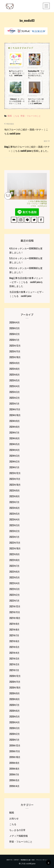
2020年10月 (15, 687)
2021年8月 (14, 630)
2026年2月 (15, 334)
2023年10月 (15, 485)
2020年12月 (15, 676)
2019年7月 (14, 774)
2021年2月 (14, 664)
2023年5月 (15, 514)
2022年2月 (15, 595)
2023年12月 (15, 473)
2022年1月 (14, 601)
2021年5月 (14, 647)
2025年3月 (15, 392)
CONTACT (16, 860)
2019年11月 (15, 751)
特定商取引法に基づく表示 (28, 860)
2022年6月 (15, 572)
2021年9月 (14, 624)
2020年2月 (15, 734)
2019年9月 (14, 763)
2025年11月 (15, 351)
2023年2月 (15, 531)
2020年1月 (14, 740)
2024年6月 (15, 438)
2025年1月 (14, 404)
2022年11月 (15, 543)
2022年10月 (15, 548)
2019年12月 (15, 745)
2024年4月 (15, 450)
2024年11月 (15, 409)
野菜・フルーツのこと (31, 116)
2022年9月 (15, 554)
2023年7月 (14, 502)
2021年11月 (15, 612)
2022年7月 (14, 566)
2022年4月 (15, 583)
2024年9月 (15, 421)
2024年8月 (15, 427)
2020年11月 (15, 682)
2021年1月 (14, 670)
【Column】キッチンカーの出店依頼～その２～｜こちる (17, 101)
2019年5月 (14, 780)
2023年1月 (14, 537)
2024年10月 (15, 415)
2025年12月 (15, 346)
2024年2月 (15, 461)
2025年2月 (15, 398)
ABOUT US (9, 860)
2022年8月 (15, 560)
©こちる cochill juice (27, 863)
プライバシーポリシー (42, 860)
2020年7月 (14, 705)
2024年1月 (14, 467)
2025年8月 (15, 369)
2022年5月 (15, 577)
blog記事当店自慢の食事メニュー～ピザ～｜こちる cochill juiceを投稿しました (26, 282)
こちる (16, 116)
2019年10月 (15, 757)
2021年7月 (14, 635)
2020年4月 (15, 722)
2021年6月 (14, 641)
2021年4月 (14, 653)
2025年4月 (15, 386)
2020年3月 (15, 728)
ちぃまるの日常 (17, 830)
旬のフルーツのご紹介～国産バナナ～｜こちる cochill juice (36, 101)
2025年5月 (15, 380)
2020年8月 (15, 699)
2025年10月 (15, 357)
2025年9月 (15, 363)
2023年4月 (15, 519)
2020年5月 (15, 716)
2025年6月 (15, 375)
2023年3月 (15, 525)
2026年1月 (14, 340)
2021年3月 (14, 658)
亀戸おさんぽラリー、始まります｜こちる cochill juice (17, 73)
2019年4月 (14, 786)
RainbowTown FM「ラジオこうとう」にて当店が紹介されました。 (36, 74)
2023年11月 (15, 479)
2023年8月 (15, 496)
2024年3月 (15, 456)
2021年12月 (15, 606)
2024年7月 (14, 432)
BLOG (10, 116)
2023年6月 (15, 508)
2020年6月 (15, 711)
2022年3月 (15, 589)
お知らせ (14, 818)
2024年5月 (15, 444)
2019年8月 (14, 769)
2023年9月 (15, 490)
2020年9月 (15, 693)
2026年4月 (15, 322)
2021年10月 (15, 618)
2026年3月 (15, 328)
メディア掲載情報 (19, 836)
